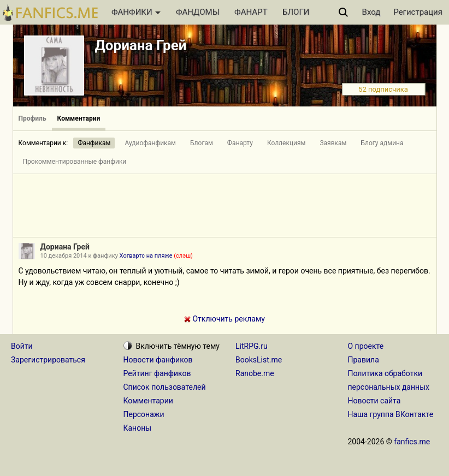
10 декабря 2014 (64, 256)
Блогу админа (382, 143)
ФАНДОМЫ (198, 12)
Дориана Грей (141, 45)
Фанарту (240, 143)
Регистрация (418, 12)
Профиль (33, 118)
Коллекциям (286, 143)
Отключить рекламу (225, 319)
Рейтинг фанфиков (157, 373)
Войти (22, 346)
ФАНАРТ (251, 12)
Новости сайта (374, 401)
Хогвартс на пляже (156, 256)
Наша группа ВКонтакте (391, 414)
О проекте (366, 346)
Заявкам (333, 143)
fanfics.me (412, 442)
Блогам (202, 143)
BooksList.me (259, 360)
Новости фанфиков (158, 360)
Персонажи (144, 414)
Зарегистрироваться (48, 360)
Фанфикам (94, 143)
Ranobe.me (255, 373)
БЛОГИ (296, 12)
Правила (364, 360)
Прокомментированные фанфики (75, 162)
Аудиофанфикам (150, 143)
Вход (371, 12)
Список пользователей (165, 387)
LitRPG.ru (252, 346)
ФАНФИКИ (136, 12)
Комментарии (79, 118)
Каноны (138, 428)
